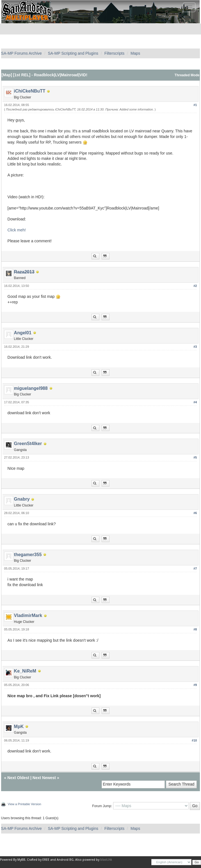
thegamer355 (28, 555)
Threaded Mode (187, 75)
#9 (195, 685)
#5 (195, 457)
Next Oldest (18, 778)
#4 (195, 402)
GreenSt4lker (28, 444)
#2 (195, 286)
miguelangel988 (31, 388)
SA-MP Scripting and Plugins (73, 53)
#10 (194, 740)
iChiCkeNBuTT (30, 91)
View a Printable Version (25, 804)
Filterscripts (115, 53)
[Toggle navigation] (189, 7)
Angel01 (23, 333)
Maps (135, 53)
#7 (195, 568)
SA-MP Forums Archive (21, 53)
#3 (195, 347)
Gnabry (22, 499)
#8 (195, 629)
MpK (19, 727)
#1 (195, 105)
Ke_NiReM (25, 671)
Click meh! (17, 230)
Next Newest (44, 778)
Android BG (65, 860)
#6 (195, 513)
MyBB (21, 860)
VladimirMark (28, 615)
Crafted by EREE (38, 860)
